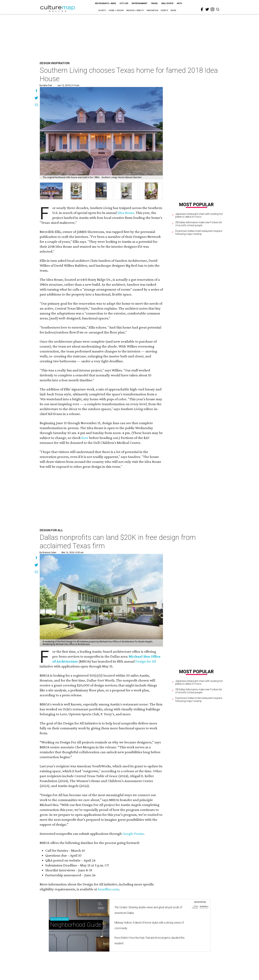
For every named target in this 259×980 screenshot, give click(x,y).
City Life (124, 3)
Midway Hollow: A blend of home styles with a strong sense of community (149, 925)
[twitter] (207, 9)
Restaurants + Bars (106, 3)
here (85, 438)
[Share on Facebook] (36, 91)
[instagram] (212, 9)
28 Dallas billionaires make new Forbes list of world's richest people (199, 224)
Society (102, 10)
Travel (154, 3)
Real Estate (167, 3)
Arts (179, 3)
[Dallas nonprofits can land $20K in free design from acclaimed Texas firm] (101, 600)
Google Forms (133, 834)
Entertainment (140, 3)
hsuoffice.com (108, 889)
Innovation (152, 10)
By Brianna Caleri (48, 552)
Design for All (146, 661)
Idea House (126, 213)
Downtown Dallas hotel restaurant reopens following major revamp (199, 232)
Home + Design (116, 10)
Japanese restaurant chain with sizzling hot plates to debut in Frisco (199, 215)
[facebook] (202, 9)
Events (164, 10)
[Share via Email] (36, 105)
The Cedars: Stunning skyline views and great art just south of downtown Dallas (148, 910)
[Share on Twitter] (36, 98)
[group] (51, 191)
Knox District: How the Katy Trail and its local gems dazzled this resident (149, 941)
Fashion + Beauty (135, 10)
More (173, 10)
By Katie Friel (46, 85)
